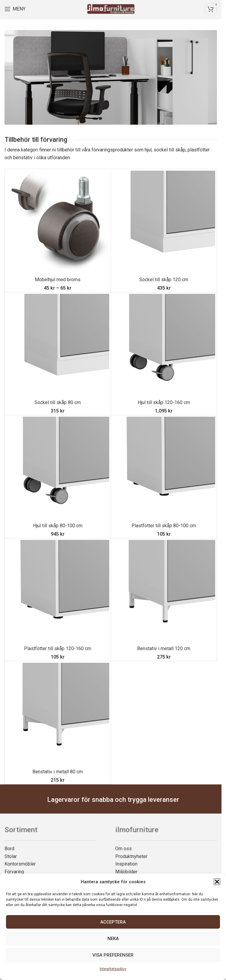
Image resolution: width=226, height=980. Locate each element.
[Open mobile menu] (15, 9)
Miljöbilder (126, 872)
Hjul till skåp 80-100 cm (58, 526)
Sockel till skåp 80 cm (58, 402)
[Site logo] (111, 9)
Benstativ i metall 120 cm (164, 648)
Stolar (11, 856)
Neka (113, 939)
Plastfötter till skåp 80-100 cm (164, 526)
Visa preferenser (113, 955)
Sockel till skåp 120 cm (164, 280)
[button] (217, 882)
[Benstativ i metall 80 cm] (58, 714)
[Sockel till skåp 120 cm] (164, 222)
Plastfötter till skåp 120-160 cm (58, 648)
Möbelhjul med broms (58, 280)
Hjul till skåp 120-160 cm (164, 402)
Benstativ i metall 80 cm (58, 772)
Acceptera (113, 922)
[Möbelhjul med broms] (58, 222)
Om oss (124, 849)
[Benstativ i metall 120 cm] (164, 591)
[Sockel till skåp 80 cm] (58, 345)
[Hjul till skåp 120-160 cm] (164, 345)
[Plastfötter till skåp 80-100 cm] (164, 468)
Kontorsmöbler (20, 864)
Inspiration (126, 864)
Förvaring (14, 872)
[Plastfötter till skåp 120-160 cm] (58, 591)
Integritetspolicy (113, 969)
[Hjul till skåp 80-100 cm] (58, 468)
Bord (9, 849)
